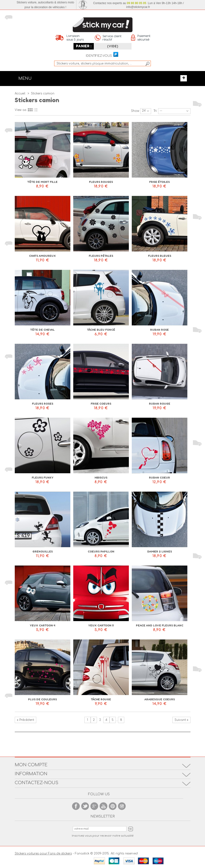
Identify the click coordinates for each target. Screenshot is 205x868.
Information (31, 774)
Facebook (76, 806)
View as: (21, 110)
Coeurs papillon (101, 552)
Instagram (122, 806)
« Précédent (26, 720)
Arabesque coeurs (160, 699)
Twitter (85, 806)
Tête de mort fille (42, 182)
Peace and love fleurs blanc (160, 625)
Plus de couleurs (42, 699)
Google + (94, 806)
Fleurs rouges (101, 182)
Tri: (155, 111)
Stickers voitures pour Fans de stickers (43, 854)
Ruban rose (159, 330)
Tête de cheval (42, 330)
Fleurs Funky (43, 478)
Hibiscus (101, 478)
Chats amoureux (42, 256)
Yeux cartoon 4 (42, 625)
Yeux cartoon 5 (101, 625)
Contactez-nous (37, 783)
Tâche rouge (101, 699)
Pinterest (113, 806)
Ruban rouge (160, 404)
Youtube (103, 806)
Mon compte (31, 765)
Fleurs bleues (160, 256)
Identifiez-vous (99, 56)
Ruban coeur (159, 478)
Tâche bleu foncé (101, 330)
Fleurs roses (43, 404)
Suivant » (181, 720)
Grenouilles (43, 552)
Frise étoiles (159, 182)
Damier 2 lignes (160, 552)
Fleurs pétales (101, 256)
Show (135, 111)
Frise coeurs (101, 404)
